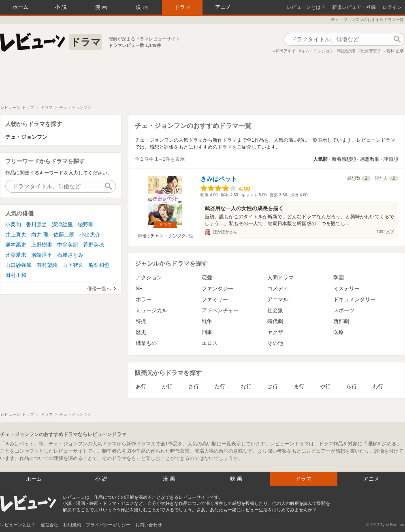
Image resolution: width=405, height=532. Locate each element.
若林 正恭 (395, 51)
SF (139, 288)
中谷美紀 (68, 245)
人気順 (320, 159)
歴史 (141, 332)
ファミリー (215, 299)
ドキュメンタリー (354, 299)
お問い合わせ (149, 525)
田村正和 (16, 275)
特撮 (141, 321)
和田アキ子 (286, 51)
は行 (273, 386)
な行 (246, 386)
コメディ (278, 288)
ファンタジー (217, 288)
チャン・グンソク (168, 236)
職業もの (146, 343)
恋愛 (207, 278)
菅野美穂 (94, 245)
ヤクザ (275, 332)
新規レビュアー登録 (354, 7)
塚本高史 (16, 245)
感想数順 (370, 159)
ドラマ (182, 7)
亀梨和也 (99, 265)
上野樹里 (42, 245)
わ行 (378, 386)
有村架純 (47, 265)
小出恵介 (90, 235)
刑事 (207, 332)
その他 (275, 343)
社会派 (275, 310)
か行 (167, 386)
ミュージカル (151, 310)
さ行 (194, 386)
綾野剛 (86, 225)
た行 (220, 386)
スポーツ (344, 310)
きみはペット (219, 179)
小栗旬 (13, 225)
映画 (143, 7)
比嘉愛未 (16, 255)
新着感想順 (344, 159)
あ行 (141, 386)
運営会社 (49, 525)
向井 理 (40, 235)
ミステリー (346, 288)
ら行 (352, 386)
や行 (325, 386)
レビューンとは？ (306, 7)
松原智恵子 (371, 51)
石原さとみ (70, 255)
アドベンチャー (220, 310)
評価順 (391, 159)
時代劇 (275, 321)
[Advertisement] (202, 83)
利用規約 (72, 525)
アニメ (223, 7)
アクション (149, 278)
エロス (210, 343)
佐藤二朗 (64, 235)
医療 (339, 332)
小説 (62, 7)
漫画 (102, 7)
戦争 (207, 321)
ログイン (392, 7)
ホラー (144, 299)
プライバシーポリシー (108, 525)
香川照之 (36, 225)
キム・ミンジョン (318, 51)
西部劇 (341, 321)
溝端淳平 (42, 255)
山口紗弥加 (18, 265)
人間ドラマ (280, 278)
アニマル (278, 299)
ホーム (20, 7)
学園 (339, 278)
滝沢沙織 (347, 51)
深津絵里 (62, 225)
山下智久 (73, 265)
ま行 (299, 386)
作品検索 (397, 39)
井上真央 (16, 235)
